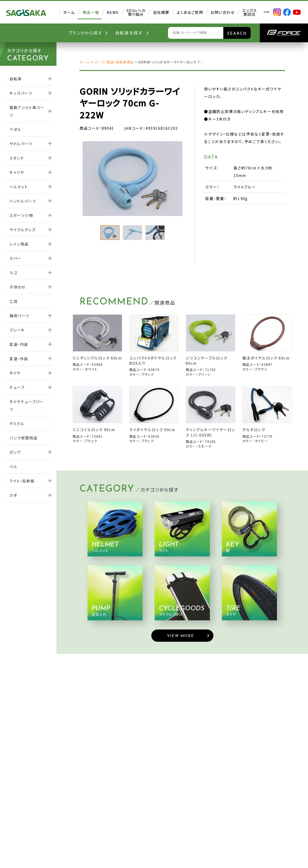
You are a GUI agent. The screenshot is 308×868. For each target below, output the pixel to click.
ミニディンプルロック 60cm (97, 358)
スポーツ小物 (21, 215)
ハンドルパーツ (23, 201)
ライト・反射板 (22, 481)
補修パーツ (19, 316)
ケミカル (17, 423)
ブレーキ (17, 330)
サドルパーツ (21, 144)
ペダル (15, 129)
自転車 (16, 79)
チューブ (17, 387)
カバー (15, 258)
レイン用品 (19, 244)
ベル (13, 466)
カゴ (13, 273)
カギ (13, 495)
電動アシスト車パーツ (27, 111)
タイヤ (15, 373)
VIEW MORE (180, 636)
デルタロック (254, 430)
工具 (14, 301)
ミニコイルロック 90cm (94, 430)
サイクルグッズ (22, 230)
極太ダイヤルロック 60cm (266, 358)
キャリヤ (17, 172)
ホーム (85, 62)
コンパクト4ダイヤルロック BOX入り (153, 360)
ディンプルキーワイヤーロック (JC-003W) (210, 432)
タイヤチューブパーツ (27, 405)
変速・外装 (19, 359)
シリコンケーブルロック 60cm (206, 360)
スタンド (17, 158)
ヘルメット (19, 187)
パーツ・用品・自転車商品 (114, 62)
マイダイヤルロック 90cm (152, 430)
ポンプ (15, 452)
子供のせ (17, 287)
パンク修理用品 (23, 438)
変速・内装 (19, 344)
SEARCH (237, 34)
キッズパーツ (21, 93)
